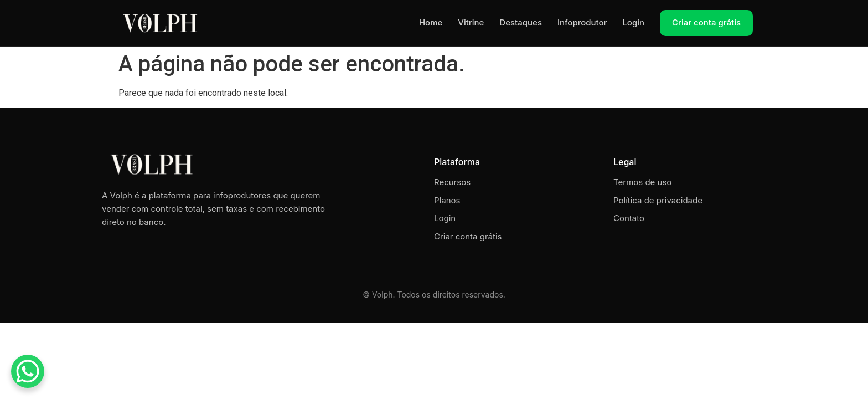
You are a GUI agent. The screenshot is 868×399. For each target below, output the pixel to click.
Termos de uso (642, 182)
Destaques (521, 22)
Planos (447, 200)
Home (431, 22)
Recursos (452, 182)
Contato (629, 218)
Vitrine (471, 22)
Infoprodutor (582, 22)
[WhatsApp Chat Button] (28, 371)
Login (633, 22)
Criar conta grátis (706, 22)
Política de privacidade (658, 200)
